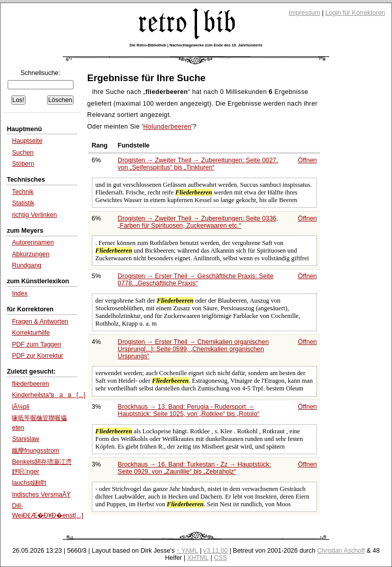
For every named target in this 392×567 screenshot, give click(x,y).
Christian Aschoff (341, 551)
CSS (220, 558)
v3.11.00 (215, 551)
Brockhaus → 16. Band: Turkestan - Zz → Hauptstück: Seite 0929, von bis (194, 468)
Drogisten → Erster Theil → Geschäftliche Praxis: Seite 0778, (196, 280)
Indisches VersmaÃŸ (41, 495)
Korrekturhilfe (31, 333)
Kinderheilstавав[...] (48, 395)
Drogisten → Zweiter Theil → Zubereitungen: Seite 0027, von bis (198, 164)
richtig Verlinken (34, 215)
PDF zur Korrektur (38, 356)
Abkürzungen (31, 254)
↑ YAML (188, 551)
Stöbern (23, 164)
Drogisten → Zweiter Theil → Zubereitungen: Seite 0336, (198, 222)
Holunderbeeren (167, 127)
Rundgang (27, 265)
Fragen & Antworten (40, 322)
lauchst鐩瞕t (29, 483)
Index (20, 293)
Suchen (22, 153)
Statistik (23, 203)
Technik (22, 192)
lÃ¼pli (20, 407)
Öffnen (308, 160)
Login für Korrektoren (355, 13)
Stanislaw (25, 439)
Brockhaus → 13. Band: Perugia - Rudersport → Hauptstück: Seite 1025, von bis (189, 410)
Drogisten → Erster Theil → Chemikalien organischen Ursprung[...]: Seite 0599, (193, 349)
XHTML (198, 558)
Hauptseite (27, 141)
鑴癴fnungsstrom (35, 451)
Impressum (305, 13)
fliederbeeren (30, 384)
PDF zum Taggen (36, 344)
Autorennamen (33, 242)
